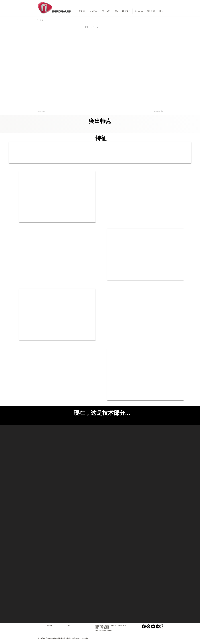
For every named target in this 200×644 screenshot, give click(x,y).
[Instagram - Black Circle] (148, 626)
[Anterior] (46, 111)
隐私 (69, 625)
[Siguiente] (156, 111)
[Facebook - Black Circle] (144, 626)
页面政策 (49, 625)
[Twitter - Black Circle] (153, 626)
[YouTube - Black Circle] (158, 626)
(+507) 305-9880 (107, 631)
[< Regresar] (46, 20)
